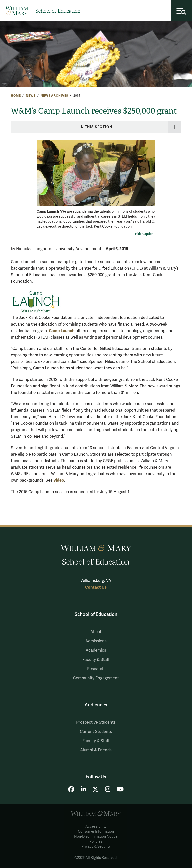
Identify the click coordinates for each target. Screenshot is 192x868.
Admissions (96, 641)
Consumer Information (96, 832)
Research (96, 669)
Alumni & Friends (96, 750)
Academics (96, 650)
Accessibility (96, 827)
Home (16, 96)
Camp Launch (62, 331)
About (96, 632)
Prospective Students (96, 722)
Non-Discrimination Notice (96, 837)
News (31, 96)
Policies (96, 842)
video (59, 480)
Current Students (96, 732)
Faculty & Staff (96, 660)
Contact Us (96, 587)
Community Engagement (96, 678)
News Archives (54, 96)
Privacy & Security (96, 847)
